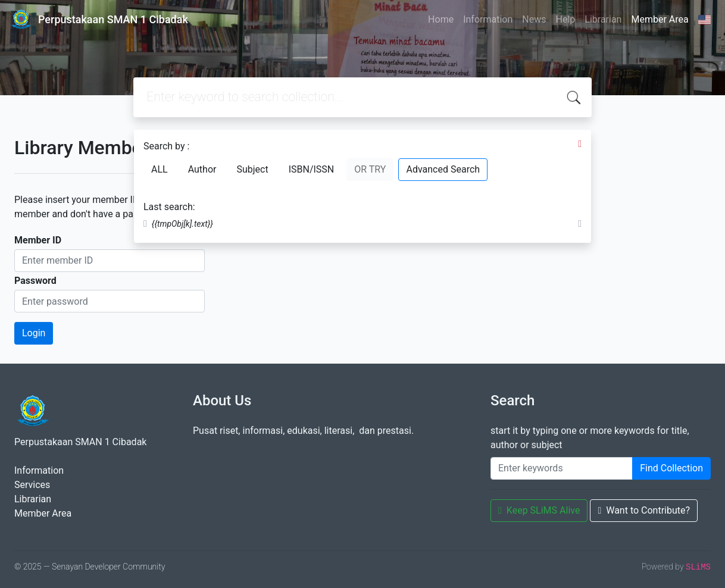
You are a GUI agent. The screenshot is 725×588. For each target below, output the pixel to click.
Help (565, 19)
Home (441, 19)
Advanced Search (443, 169)
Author (202, 169)
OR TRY (370, 169)
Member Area (660, 19)
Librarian (603, 19)
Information (488, 19)
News (534, 19)
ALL (160, 169)
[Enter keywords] (562, 468)
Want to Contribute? (644, 510)
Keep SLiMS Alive (539, 510)
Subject (252, 169)
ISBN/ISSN (312, 169)
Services (32, 485)
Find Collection (671, 468)
